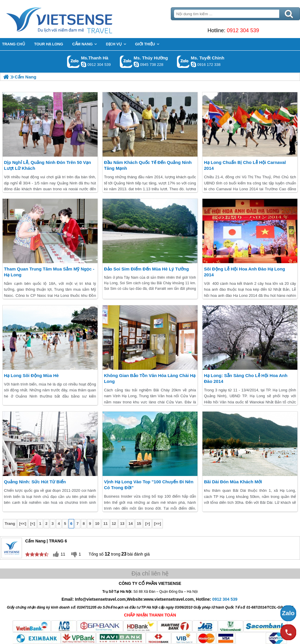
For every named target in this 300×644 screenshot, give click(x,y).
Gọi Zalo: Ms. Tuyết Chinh (183, 62)
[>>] (158, 524)
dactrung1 (136, 64)
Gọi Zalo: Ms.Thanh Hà (73, 62)
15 (139, 524)
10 (97, 524)
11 (105, 524)
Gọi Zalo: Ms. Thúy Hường (126, 62)
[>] (147, 524)
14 (130, 524)
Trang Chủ (74, 19)
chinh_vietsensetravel (193, 64)
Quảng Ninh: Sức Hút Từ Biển (35, 482)
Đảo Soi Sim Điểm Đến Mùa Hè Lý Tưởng (146, 269)
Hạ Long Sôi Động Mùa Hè (31, 375)
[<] (33, 524)
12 (114, 524)
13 (122, 524)
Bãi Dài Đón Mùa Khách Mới (233, 482)
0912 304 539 (243, 30)
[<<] (23, 524)
